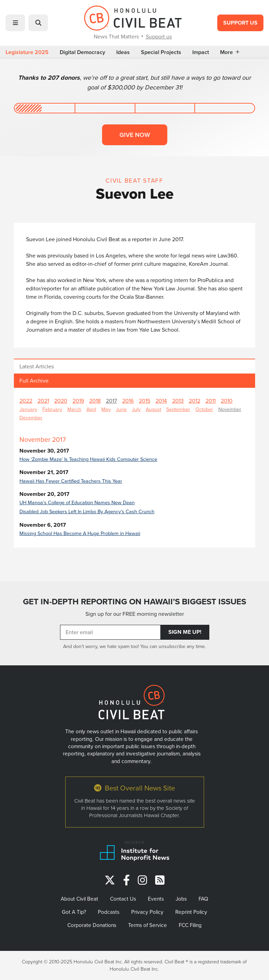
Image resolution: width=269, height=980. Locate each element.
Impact (201, 52)
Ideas (123, 52)
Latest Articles (37, 366)
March (74, 409)
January (28, 409)
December (31, 417)
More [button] (230, 52)
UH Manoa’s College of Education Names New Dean (77, 502)
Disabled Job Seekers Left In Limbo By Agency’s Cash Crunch (87, 511)
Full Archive (34, 380)
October (204, 409)
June (121, 409)
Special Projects (161, 52)
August (153, 409)
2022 (26, 401)
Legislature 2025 (27, 52)
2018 (95, 401)
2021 (43, 401)
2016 (128, 401)
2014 (161, 401)
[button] (15, 23)
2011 (211, 401)
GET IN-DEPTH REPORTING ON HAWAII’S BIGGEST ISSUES (134, 602)
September (178, 409)
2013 (178, 401)
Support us (159, 36)
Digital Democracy (82, 52)
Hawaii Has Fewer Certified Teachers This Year (71, 481)
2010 (227, 401)
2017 (111, 401)
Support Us (240, 23)
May (106, 409)
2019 (78, 401)
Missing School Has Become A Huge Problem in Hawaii (80, 533)
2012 (195, 401)
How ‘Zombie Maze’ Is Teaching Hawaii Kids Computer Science (88, 459)
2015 (145, 401)
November (230, 409)
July (136, 409)
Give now (135, 135)
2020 (61, 401)
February (52, 409)
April (91, 409)
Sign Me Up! (185, 632)
